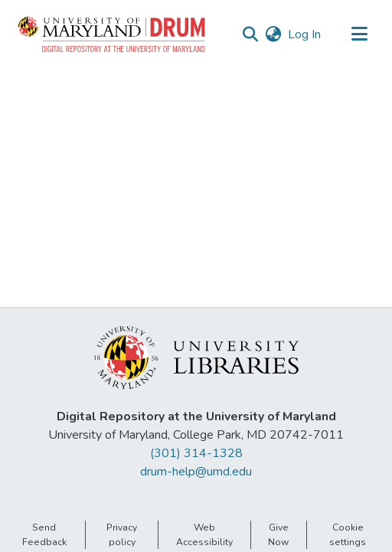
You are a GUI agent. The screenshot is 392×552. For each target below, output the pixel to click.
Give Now (278, 534)
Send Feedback (44, 534)
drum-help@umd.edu (196, 472)
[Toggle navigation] (359, 34)
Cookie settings (348, 534)
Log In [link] (305, 34)
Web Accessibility (204, 534)
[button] (113, 34)
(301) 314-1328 (196, 453)
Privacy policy (122, 534)
